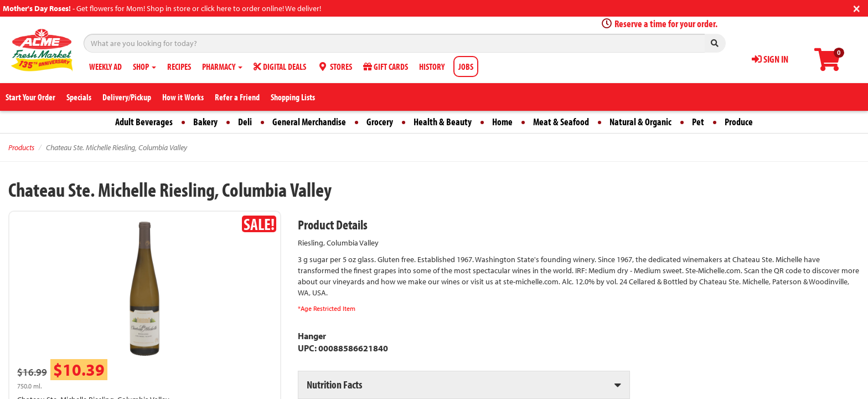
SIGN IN (770, 59)
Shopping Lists (293, 97)
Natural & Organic (640, 122)
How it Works (183, 97)
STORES (335, 66)
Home (502, 122)
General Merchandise (309, 122)
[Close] (857, 7)
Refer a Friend (237, 97)
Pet (698, 122)
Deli (245, 122)
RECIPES (179, 66)
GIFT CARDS (386, 66)
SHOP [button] (144, 66)
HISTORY (432, 66)
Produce (739, 122)
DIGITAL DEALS (280, 66)
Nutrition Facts (334, 384)
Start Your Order (30, 97)
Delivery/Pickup (127, 97)
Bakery (205, 122)
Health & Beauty (443, 122)
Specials (79, 97)
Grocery (380, 122)
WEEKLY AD (105, 66)
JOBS (466, 66)
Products (21, 147)
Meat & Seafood (561, 122)
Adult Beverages (144, 122)
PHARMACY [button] (222, 66)
